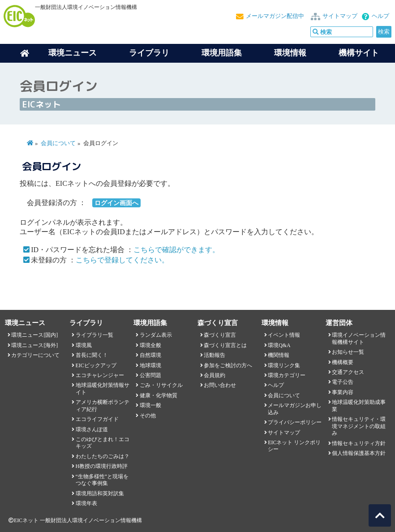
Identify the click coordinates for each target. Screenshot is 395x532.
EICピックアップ (96, 365)
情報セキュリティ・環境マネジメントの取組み (359, 426)
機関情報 (279, 355)
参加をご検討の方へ (228, 365)
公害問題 (150, 375)
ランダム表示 (156, 335)
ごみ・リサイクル (161, 385)
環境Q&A (279, 345)
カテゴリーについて (35, 355)
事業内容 (343, 392)
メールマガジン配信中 (275, 16)
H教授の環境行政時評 (102, 466)
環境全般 (150, 345)
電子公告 (343, 382)
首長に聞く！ (92, 355)
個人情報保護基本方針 (359, 453)
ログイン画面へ (116, 203)
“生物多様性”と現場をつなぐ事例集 (102, 480)
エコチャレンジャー (100, 375)
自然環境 (150, 355)
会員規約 (215, 375)
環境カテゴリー (287, 375)
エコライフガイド (97, 419)
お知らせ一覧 (348, 352)
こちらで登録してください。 (122, 260)
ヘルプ (380, 16)
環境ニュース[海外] (34, 345)
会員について (58, 143)
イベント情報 (284, 335)
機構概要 (343, 362)
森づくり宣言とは (225, 345)
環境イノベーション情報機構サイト (359, 338)
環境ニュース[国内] (34, 335)
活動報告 (215, 355)
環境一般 (150, 405)
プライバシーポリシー (295, 422)
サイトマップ (340, 16)
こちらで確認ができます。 (176, 250)
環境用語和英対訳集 (100, 493)
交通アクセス (348, 372)
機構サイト (359, 53)
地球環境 (150, 365)
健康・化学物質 (159, 395)
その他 (148, 416)
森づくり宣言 (220, 335)
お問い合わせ (220, 385)
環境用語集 (222, 53)
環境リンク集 (284, 365)
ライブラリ (149, 53)
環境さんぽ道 (92, 429)
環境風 (84, 345)
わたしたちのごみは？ (103, 456)
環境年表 (86, 503)
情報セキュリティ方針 (359, 443)
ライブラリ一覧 (94, 335)
